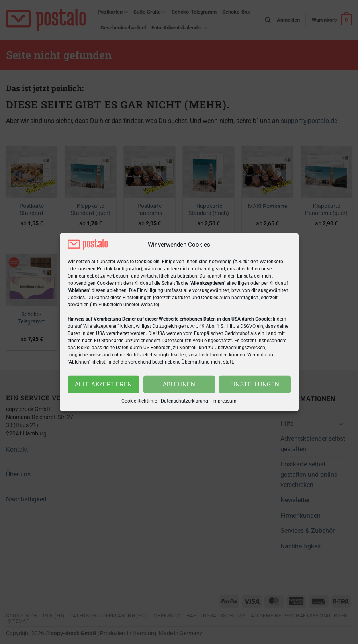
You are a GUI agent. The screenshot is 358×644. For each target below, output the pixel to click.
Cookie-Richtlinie (139, 401)
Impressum (224, 401)
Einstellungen (255, 384)
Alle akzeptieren (103, 384)
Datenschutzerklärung (185, 401)
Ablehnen (179, 384)
